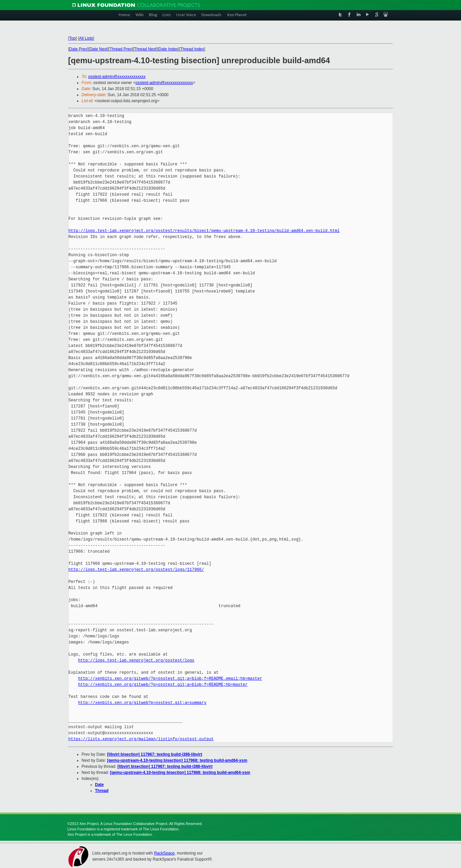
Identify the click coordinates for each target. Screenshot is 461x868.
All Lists (86, 38)
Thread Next (145, 49)
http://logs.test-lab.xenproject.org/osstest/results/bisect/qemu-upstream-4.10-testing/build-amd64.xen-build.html (204, 231)
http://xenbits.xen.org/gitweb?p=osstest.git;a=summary (142, 703)
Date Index (168, 49)
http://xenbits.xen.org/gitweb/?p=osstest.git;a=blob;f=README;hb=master (163, 685)
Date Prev (78, 49)
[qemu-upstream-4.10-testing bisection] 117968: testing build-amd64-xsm (177, 760)
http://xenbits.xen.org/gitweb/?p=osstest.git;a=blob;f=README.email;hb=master (170, 679)
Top (72, 38)
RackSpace (164, 853)
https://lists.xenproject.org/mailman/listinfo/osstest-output (141, 739)
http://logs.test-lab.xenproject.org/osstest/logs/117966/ (136, 570)
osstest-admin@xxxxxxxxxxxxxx (117, 77)
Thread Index (192, 49)
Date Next (98, 49)
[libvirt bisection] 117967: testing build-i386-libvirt (155, 754)
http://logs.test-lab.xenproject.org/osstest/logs (136, 660)
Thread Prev (121, 49)
